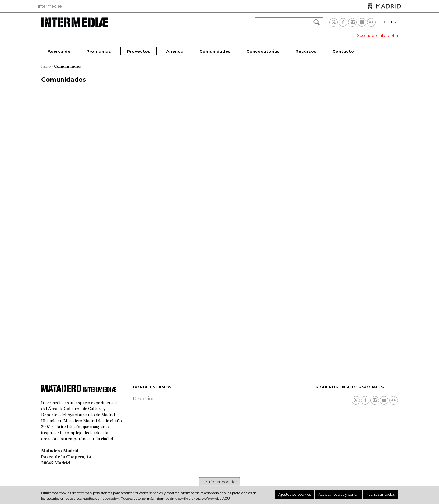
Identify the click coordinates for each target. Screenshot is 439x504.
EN (384, 22)
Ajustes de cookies (307, 495)
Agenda (175, 51)
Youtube (362, 22)
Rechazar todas (382, 495)
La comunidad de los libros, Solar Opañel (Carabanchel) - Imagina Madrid (214, 160)
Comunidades (215, 51)
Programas (99, 51)
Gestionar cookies (220, 482)
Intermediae (75, 22)
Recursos (306, 51)
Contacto (343, 51)
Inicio (46, 66)
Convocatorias (263, 51)
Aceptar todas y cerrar (346, 495)
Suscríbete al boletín (377, 35)
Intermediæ (50, 6)
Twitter (334, 22)
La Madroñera (308, 287)
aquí (227, 499)
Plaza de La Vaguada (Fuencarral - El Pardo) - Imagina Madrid (96, 156)
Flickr (371, 22)
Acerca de (59, 51)
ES (394, 22)
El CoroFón (182, 287)
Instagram (352, 22)
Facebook (343, 22)
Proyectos (139, 51)
